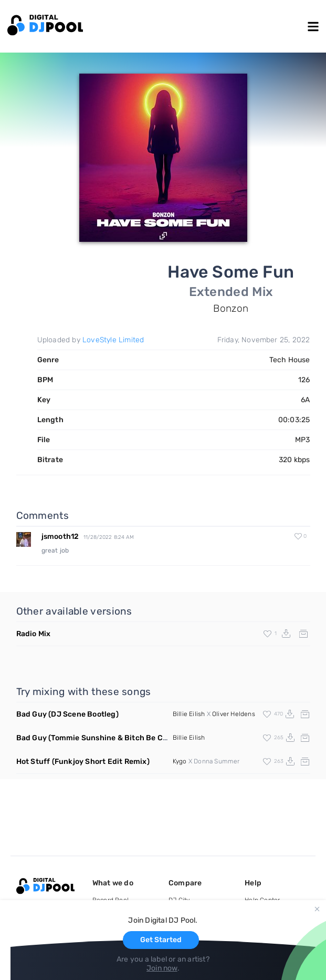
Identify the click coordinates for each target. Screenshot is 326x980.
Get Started (161, 940)
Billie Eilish (189, 714)
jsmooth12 (60, 537)
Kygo (180, 761)
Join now (162, 968)
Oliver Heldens (234, 714)
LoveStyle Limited (113, 340)
